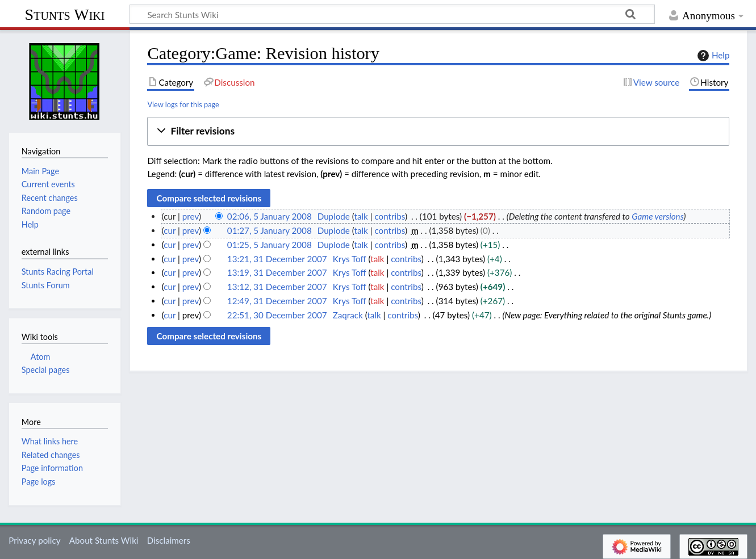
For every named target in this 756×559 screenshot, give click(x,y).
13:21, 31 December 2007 (277, 259)
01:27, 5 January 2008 (270, 230)
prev (191, 216)
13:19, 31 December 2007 (277, 272)
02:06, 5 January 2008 (270, 216)
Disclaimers (169, 540)
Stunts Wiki (65, 14)
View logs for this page (183, 104)
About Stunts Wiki (104, 540)
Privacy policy (34, 540)
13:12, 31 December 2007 (277, 287)
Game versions (657, 216)
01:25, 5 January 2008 (270, 245)
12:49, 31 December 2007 (277, 301)
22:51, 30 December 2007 (277, 315)
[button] (438, 131)
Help (712, 56)
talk (361, 216)
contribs (389, 216)
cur (170, 230)
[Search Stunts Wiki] (392, 14)
